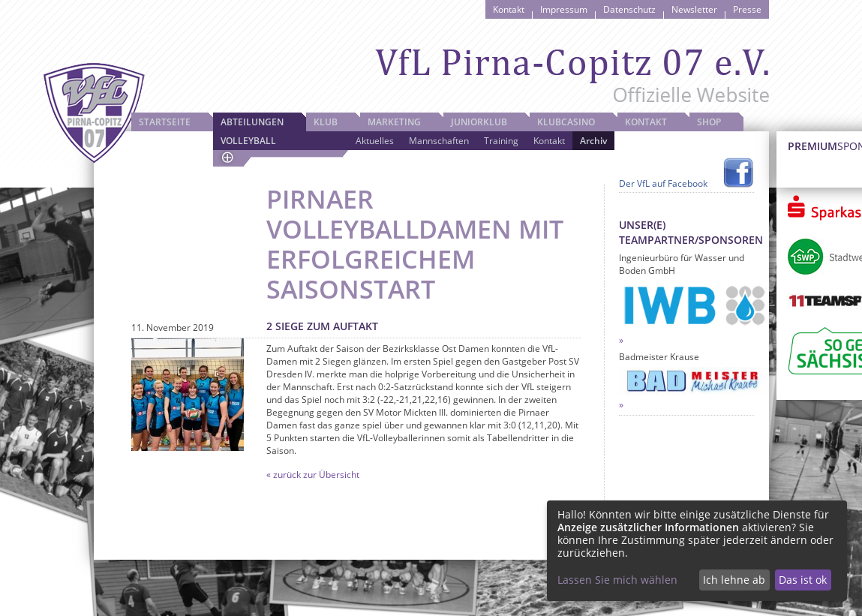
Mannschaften (439, 141)
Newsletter (694, 9)
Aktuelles (375, 141)
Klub (326, 122)
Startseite (165, 122)
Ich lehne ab (734, 580)
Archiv (593, 141)
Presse (747, 9)
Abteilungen (252, 122)
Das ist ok (803, 580)
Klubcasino (566, 122)
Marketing (394, 122)
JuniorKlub (479, 122)
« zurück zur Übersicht (313, 475)
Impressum (564, 9)
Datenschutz (629, 9)
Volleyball (248, 141)
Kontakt (509, 9)
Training (501, 141)
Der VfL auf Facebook (663, 183)
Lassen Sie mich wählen (617, 580)
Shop (709, 122)
